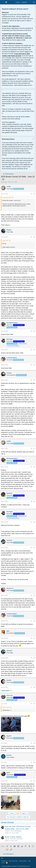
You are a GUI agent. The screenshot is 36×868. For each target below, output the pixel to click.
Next (25, 813)
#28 (34, 467)
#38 (34, 743)
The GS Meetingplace (16, 831)
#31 (34, 548)
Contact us (4, 861)
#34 (34, 638)
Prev (11, 813)
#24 (34, 350)
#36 (34, 687)
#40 (34, 781)
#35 (34, 658)
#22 (34, 237)
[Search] (34, 2)
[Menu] (3, 2)
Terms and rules (13, 861)
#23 (34, 331)
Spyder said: (6, 707)
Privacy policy (23, 861)
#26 (34, 380)
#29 (34, 501)
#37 (34, 704)
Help (29, 861)
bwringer (5, 182)
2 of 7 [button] (18, 813)
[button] (2, 858)
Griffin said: (5, 241)
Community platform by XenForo (16, 866)
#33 (34, 621)
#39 (34, 762)
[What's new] (30, 2)
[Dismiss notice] (33, 139)
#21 (34, 194)
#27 (34, 448)
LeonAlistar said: (7, 197)
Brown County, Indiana (13, 837)
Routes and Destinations (17, 839)
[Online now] (5, 326)
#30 (34, 522)
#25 (34, 365)
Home (3, 863)
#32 (34, 595)
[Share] (31, 194)
